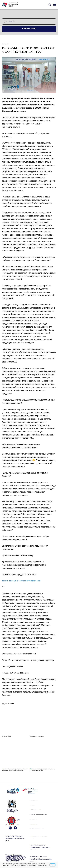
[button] (50, 5)
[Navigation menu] (55, 5)
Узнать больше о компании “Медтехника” (21, 582)
